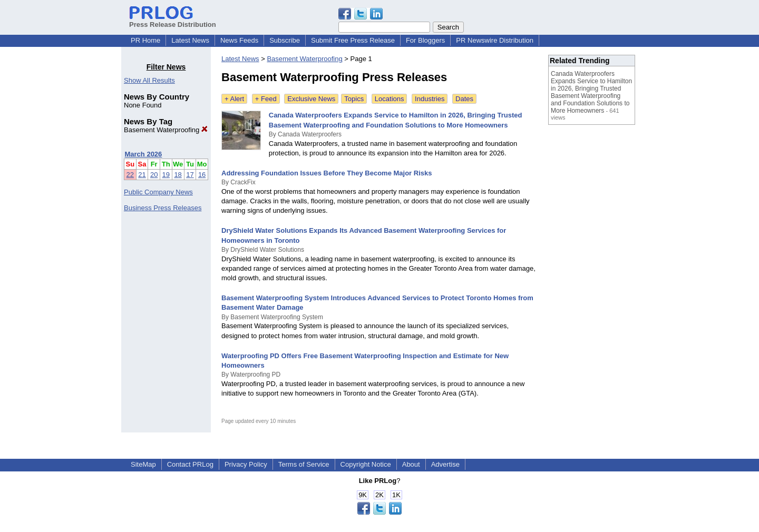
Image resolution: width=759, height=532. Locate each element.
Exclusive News (311, 99)
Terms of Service (304, 464)
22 (130, 175)
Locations (390, 99)
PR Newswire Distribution (495, 40)
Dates (464, 99)
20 (154, 175)
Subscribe (285, 40)
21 (142, 175)
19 (166, 175)
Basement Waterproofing (166, 130)
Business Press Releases (163, 208)
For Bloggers (425, 40)
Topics (354, 99)
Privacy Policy (246, 464)
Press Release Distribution (173, 21)
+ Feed (266, 99)
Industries (430, 99)
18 (178, 175)
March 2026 (144, 154)
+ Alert (234, 99)
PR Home (145, 40)
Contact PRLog (190, 464)
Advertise (445, 464)
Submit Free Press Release (353, 40)
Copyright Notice (366, 464)
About (411, 464)
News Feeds (239, 40)
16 (202, 175)
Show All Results (149, 80)
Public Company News (158, 192)
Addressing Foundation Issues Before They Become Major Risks (327, 173)
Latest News (190, 40)
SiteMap (143, 464)
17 (190, 175)
